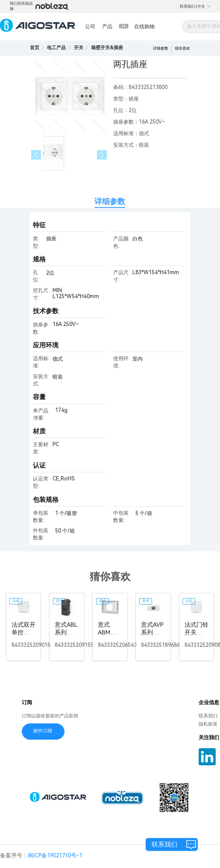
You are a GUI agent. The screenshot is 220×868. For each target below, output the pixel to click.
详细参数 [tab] (110, 201)
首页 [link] (35, 48)
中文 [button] (204, 6)
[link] (56, 48)
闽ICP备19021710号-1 (55, 855)
